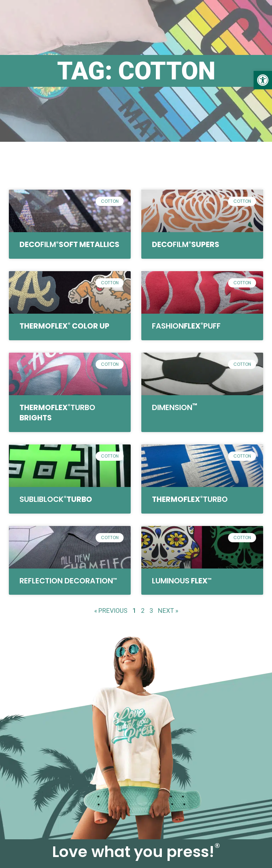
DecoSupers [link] (186, 244)
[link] (263, 80)
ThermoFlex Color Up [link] (64, 326)
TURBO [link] (56, 499)
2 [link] (143, 611)
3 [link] (151, 611)
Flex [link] (186, 326)
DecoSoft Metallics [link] (69, 244)
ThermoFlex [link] (190, 499)
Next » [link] (168, 611)
